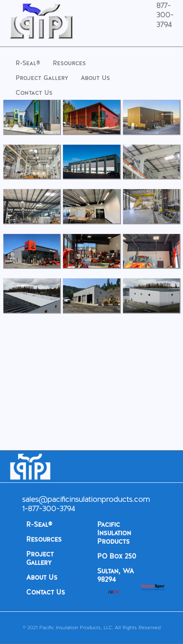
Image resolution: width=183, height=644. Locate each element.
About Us (95, 78)
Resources (69, 63)
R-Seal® (28, 63)
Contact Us (34, 93)
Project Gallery (42, 78)
